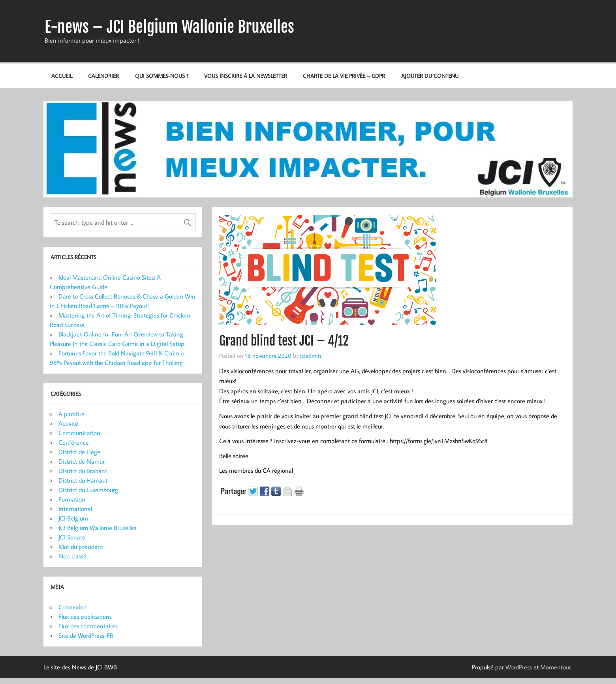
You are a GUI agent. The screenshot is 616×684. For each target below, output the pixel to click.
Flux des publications (85, 616)
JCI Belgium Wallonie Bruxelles (97, 528)
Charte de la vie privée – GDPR (344, 76)
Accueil (62, 76)
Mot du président (81, 547)
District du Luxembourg (88, 490)
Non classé (72, 556)
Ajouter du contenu (430, 76)
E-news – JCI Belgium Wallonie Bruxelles (169, 27)
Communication (79, 433)
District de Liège (79, 452)
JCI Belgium (73, 518)
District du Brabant (83, 471)
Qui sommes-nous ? (162, 76)
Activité (68, 423)
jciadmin (311, 355)
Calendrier (103, 76)
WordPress (519, 667)
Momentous (556, 667)
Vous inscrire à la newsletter (246, 76)
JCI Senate (72, 537)
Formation (72, 499)
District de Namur (82, 461)
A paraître (71, 414)
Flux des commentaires (88, 626)
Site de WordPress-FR (86, 635)
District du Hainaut (83, 480)
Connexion (73, 607)
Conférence (74, 442)
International (75, 509)
